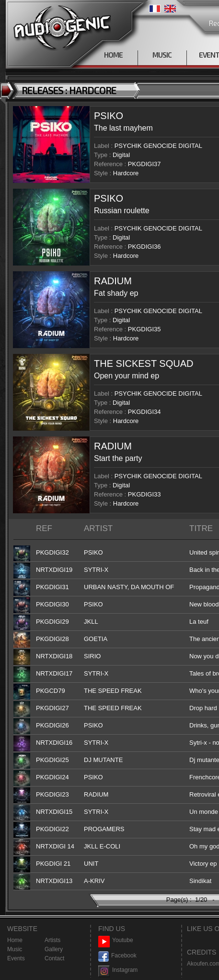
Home (15, 940)
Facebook (117, 956)
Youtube (116, 940)
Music (15, 949)
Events (16, 958)
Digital (121, 155)
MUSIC (162, 55)
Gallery (54, 949)
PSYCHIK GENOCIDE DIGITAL (158, 146)
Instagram (118, 970)
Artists (52, 940)
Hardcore (126, 173)
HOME (113, 55)
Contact (54, 958)
